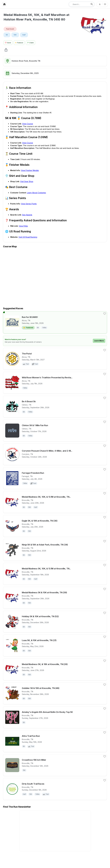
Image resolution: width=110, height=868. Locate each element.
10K (15, 35)
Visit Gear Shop (27, 181)
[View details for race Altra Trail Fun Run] (55, 741)
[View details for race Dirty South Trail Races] (55, 789)
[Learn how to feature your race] (55, 341)
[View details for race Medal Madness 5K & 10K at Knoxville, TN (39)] (55, 598)
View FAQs (23, 226)
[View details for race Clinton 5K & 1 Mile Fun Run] (55, 431)
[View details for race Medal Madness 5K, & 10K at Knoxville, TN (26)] (55, 669)
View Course (28, 124)
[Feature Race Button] (19, 42)
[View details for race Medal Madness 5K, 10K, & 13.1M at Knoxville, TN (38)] (55, 574)
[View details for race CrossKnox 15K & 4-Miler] (55, 765)
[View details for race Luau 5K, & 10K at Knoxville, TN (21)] (55, 646)
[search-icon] (92, 4)
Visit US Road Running (28, 237)
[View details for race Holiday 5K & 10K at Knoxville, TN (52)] (55, 622)
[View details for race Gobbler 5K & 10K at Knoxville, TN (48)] (55, 693)
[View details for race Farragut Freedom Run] (55, 478)
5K (7, 35)
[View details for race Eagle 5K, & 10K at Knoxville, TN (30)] (55, 526)
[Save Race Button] (8, 42)
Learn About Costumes (36, 193)
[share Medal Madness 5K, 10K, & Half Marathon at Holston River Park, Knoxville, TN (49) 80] (6, 50)
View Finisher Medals (30, 170)
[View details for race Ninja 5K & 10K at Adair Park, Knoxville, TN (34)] (55, 550)
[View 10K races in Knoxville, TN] (15, 35)
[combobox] (80, 4)
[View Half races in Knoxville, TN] (24, 35)
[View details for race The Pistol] (55, 359)
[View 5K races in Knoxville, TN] (7, 35)
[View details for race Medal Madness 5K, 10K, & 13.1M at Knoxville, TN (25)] (55, 502)
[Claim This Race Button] (31, 42)
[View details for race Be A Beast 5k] (55, 407)
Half (24, 35)
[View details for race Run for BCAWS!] (55, 322)
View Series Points (29, 204)
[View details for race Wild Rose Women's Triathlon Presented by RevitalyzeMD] (55, 383)
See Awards (27, 215)
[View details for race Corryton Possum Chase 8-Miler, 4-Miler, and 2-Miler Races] (55, 454)
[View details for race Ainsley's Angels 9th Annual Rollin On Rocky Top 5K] (55, 717)
